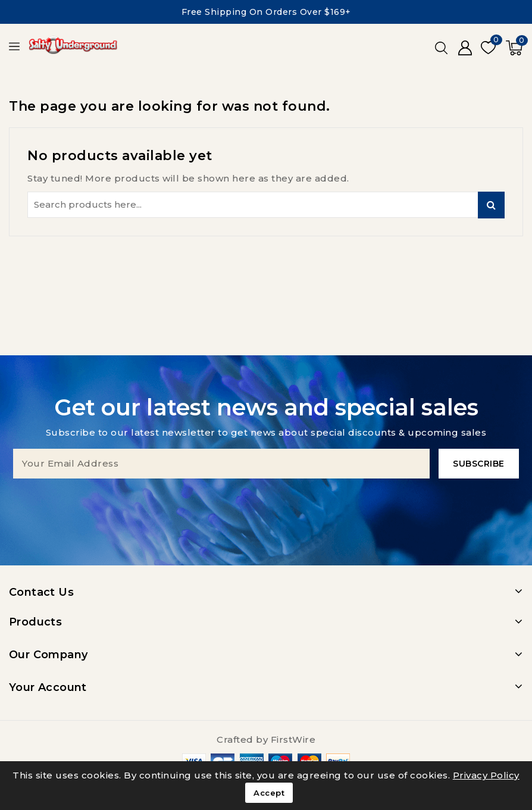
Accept (269, 793)
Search (491, 205)
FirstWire (293, 739)
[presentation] (266, 502)
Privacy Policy (486, 775)
